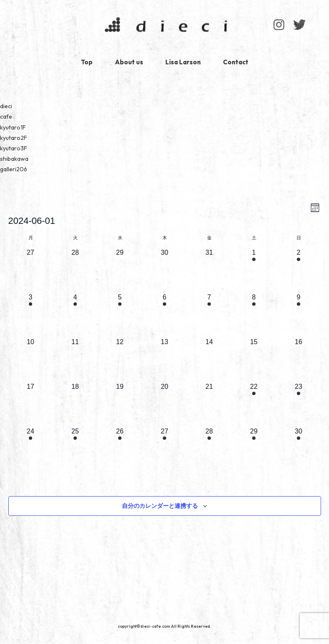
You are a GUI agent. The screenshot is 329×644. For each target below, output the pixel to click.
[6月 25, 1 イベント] (75, 449)
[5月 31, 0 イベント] (209, 270)
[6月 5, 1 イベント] (120, 315)
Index (290, 6)
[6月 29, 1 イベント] (254, 449)
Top (87, 62)
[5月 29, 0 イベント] (120, 270)
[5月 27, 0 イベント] (31, 270)
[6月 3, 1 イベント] (31, 315)
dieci (164, 26)
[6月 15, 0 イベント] (254, 359)
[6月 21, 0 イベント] (209, 404)
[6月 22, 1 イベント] (254, 404)
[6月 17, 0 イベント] (31, 404)
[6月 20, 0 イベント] (165, 404)
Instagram (279, 25)
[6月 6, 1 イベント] (165, 315)
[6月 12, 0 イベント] (120, 359)
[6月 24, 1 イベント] (31, 449)
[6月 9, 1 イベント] (299, 315)
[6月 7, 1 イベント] (209, 315)
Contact (236, 62)
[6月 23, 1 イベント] (299, 404)
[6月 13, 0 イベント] (165, 359)
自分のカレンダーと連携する (160, 506)
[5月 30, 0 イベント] (165, 270)
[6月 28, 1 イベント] (209, 449)
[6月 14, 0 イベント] (209, 359)
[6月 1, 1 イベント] (254, 270)
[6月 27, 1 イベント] (165, 449)
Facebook (299, 25)
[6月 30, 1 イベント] (299, 449)
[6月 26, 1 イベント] (120, 449)
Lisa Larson (183, 62)
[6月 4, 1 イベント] (75, 315)
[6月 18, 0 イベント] (75, 404)
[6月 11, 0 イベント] (75, 359)
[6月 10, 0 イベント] (31, 359)
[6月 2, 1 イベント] (299, 270)
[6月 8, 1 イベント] (254, 315)
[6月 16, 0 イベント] (299, 359)
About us (129, 62)
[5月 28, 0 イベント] (75, 270)
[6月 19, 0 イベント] (120, 404)
